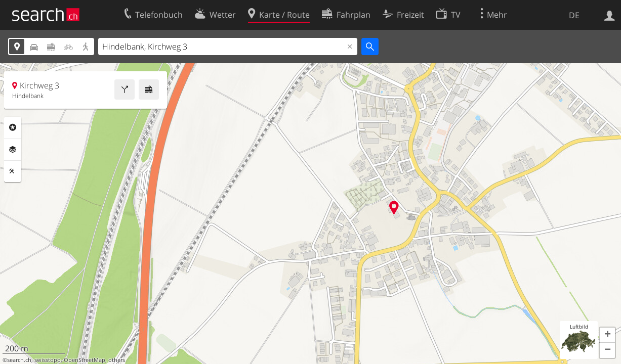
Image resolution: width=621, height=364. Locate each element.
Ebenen (13, 150)
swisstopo (48, 360)
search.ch (19, 360)
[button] (607, 335)
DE (574, 15)
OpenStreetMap (85, 360)
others (117, 360)
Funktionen (13, 171)
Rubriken (13, 127)
